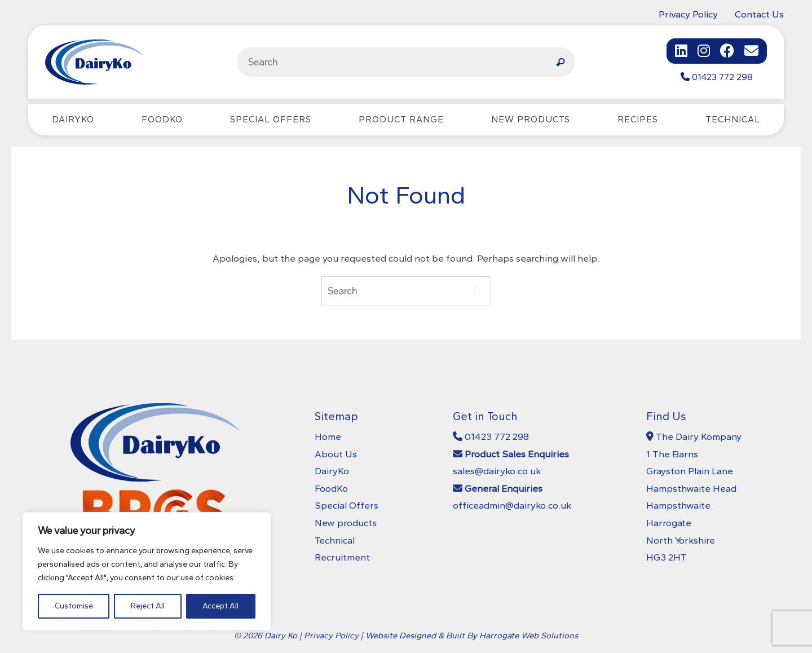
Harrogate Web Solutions (529, 636)
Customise (74, 606)
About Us (336, 454)
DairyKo (332, 471)
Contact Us (759, 14)
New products (346, 523)
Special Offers (347, 505)
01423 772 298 (717, 77)
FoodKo (331, 488)
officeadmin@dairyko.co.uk (512, 505)
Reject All (148, 606)
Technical (335, 540)
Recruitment (342, 557)
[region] (147, 571)
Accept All (220, 606)
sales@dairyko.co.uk (497, 471)
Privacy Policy (688, 14)
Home (328, 436)
